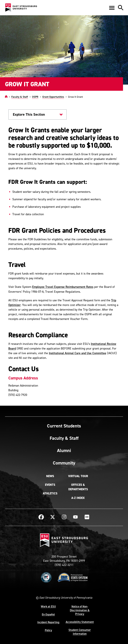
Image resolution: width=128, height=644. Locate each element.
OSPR (35, 97)
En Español (48, 614)
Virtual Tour (78, 476)
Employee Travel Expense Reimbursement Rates (63, 287)
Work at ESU (48, 606)
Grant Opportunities (53, 97)
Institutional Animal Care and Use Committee (77, 353)
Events (50, 485)
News (50, 476)
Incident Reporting (48, 622)
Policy (48, 630)
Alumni (64, 450)
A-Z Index (78, 498)
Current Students (64, 426)
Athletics (50, 493)
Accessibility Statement (80, 622)
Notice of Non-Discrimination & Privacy (80, 610)
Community (64, 463)
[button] (112, 8)
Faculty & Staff (20, 97)
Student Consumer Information (80, 632)
